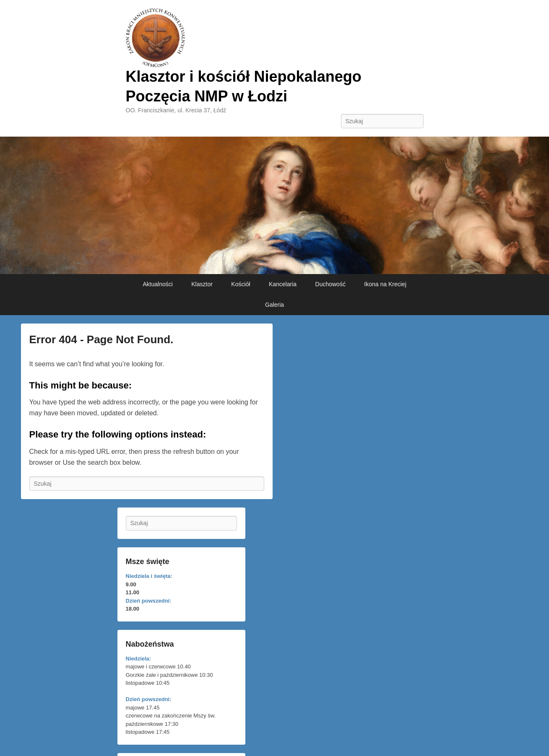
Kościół (241, 284)
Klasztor (202, 284)
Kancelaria (283, 284)
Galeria (274, 305)
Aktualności (158, 284)
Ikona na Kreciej (385, 284)
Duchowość (330, 284)
